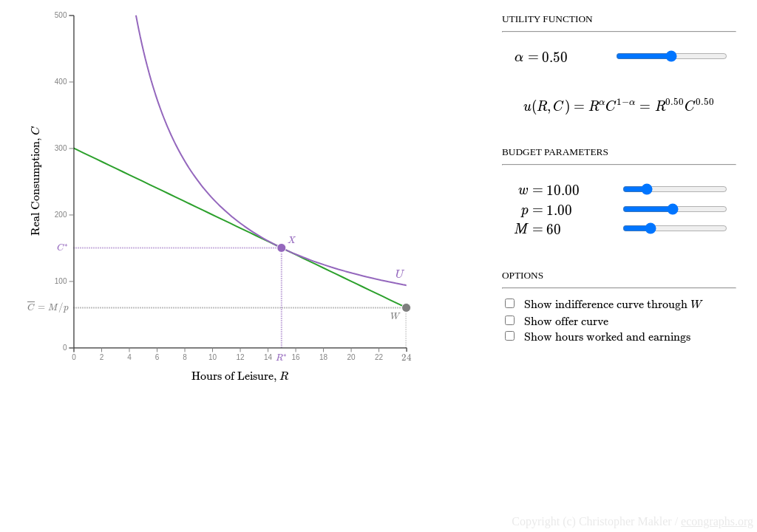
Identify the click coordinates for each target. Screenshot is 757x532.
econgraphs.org (717, 521)
